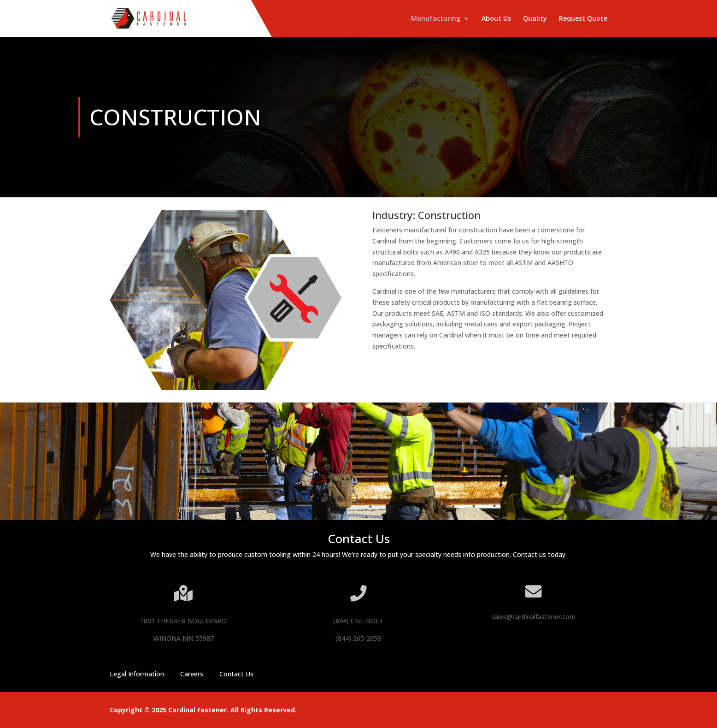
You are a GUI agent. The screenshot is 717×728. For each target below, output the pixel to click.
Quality (535, 19)
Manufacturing (436, 19)
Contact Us (236, 674)
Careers (192, 674)
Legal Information (137, 674)
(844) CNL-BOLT (358, 621)
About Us (496, 19)
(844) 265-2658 (358, 638)
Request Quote (583, 19)
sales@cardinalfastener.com (533, 617)
